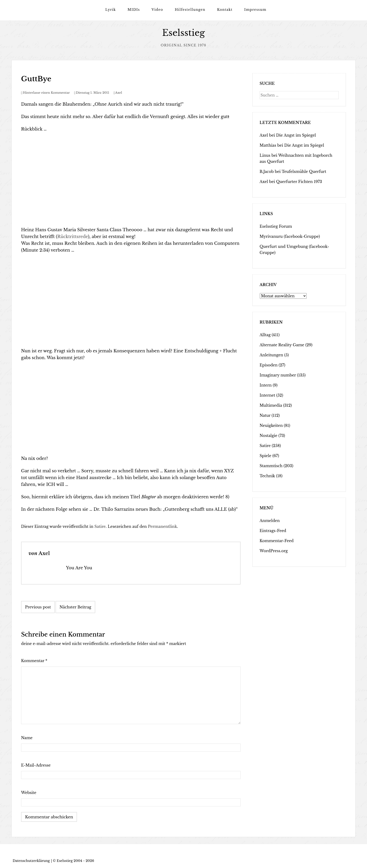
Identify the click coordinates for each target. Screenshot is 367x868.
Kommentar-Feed (277, 541)
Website (29, 793)
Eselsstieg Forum (276, 226)
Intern (266, 385)
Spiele (265, 456)
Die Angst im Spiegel (296, 135)
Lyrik (111, 10)
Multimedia (271, 405)
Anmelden (270, 521)
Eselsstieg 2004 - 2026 (75, 861)
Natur (265, 415)
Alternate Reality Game (282, 345)
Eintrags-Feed (273, 531)
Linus (265, 155)
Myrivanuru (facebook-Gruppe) (290, 236)
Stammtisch (271, 466)
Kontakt (225, 10)
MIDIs (134, 10)
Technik (267, 476)
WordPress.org (274, 551)
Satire (100, 526)
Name (27, 738)
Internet (267, 395)
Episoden (269, 365)
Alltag (265, 335)
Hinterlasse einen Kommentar (46, 93)
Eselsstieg (184, 33)
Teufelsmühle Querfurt (304, 171)
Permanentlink (163, 526)
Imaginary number (278, 375)
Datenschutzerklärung (31, 861)
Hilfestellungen (190, 10)
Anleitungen (271, 355)
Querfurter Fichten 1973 (299, 182)
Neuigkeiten (271, 425)
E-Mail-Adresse (36, 765)
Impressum (255, 10)
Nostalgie (268, 436)
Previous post (38, 607)
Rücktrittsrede (73, 237)
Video (157, 10)
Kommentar (34, 661)
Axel (119, 93)
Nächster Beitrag (75, 607)
